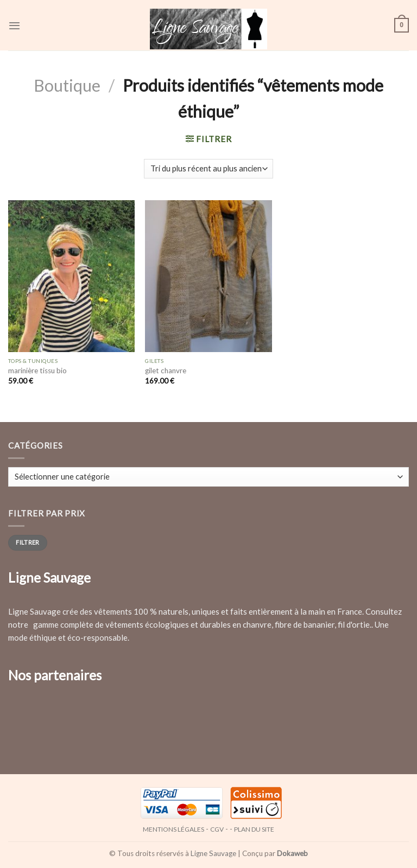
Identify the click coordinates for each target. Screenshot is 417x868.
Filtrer (27, 542)
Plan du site (254, 829)
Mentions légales (173, 829)
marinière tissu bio (37, 371)
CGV (217, 829)
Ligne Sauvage (213, 853)
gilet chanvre (166, 371)
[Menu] (14, 25)
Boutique (67, 85)
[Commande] (208, 169)
